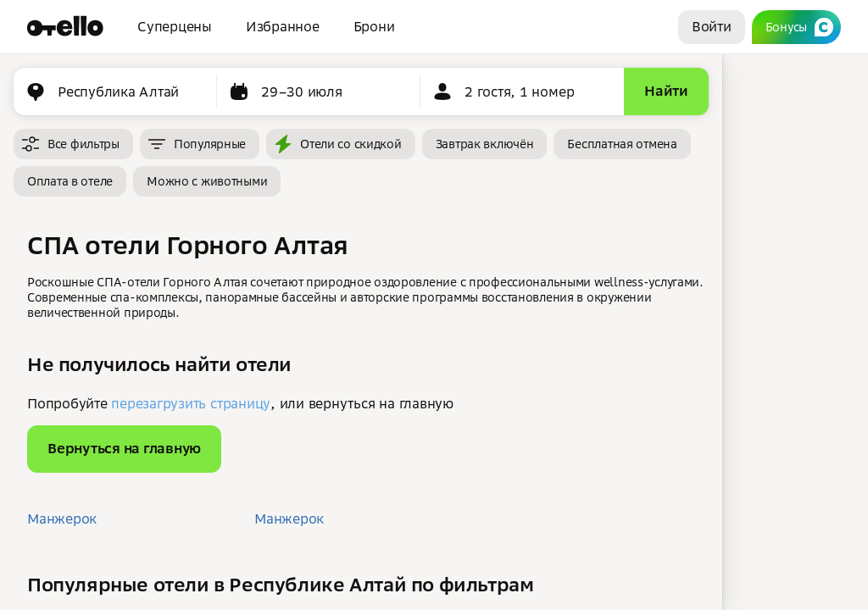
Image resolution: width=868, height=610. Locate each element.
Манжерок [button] (62, 518)
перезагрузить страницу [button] (191, 403)
